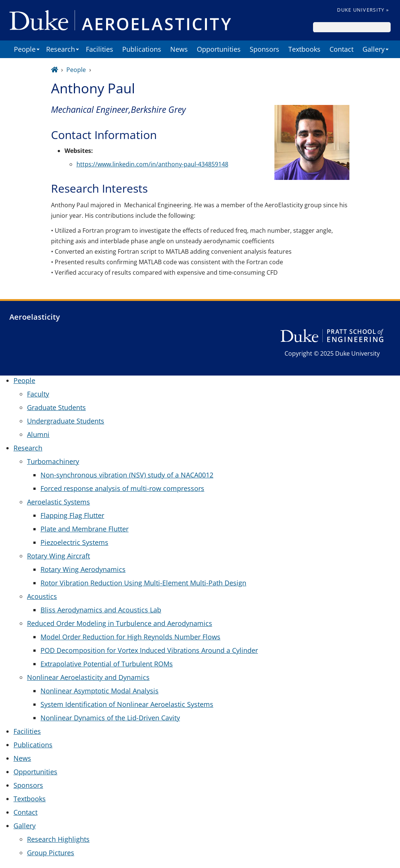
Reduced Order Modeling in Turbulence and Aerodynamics (120, 623)
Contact (342, 49)
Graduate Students (56, 407)
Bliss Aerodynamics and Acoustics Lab (101, 610)
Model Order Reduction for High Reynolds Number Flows (130, 637)
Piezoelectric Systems (74, 542)
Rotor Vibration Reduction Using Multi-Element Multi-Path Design (143, 583)
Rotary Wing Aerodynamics (83, 569)
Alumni (38, 434)
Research (61, 49)
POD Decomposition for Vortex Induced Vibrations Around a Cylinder (149, 650)
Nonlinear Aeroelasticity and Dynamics (88, 677)
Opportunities (219, 49)
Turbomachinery (53, 461)
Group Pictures (51, 853)
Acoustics (42, 596)
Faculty (38, 394)
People (25, 49)
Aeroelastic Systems (58, 502)
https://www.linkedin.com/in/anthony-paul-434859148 (152, 164)
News (179, 49)
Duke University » (363, 10)
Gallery (374, 49)
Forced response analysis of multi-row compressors (122, 488)
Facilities (100, 49)
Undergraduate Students (66, 421)
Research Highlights (58, 839)
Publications (142, 49)
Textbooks (304, 49)
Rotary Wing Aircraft (58, 556)
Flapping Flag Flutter (72, 515)
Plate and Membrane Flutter (85, 529)
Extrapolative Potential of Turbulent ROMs (107, 664)
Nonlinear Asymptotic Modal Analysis (100, 691)
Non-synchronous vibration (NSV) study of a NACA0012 (127, 475)
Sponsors (264, 49)
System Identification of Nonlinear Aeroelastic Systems (127, 704)
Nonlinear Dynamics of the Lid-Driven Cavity (110, 718)
